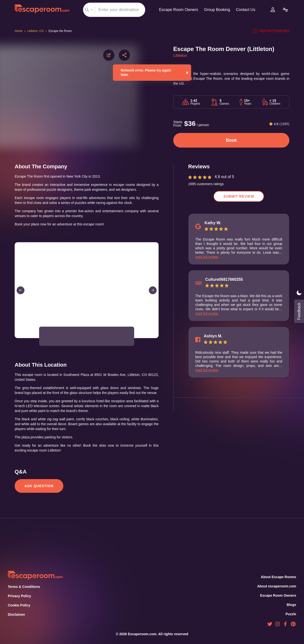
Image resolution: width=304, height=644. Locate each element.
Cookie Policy (19, 605)
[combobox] (113, 10)
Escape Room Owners (176, 10)
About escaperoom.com (277, 586)
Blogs (292, 605)
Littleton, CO (37, 31)
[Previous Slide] (21, 295)
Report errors (272, 31)
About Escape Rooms (279, 577)
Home (19, 31)
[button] (52, 341)
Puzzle (291, 614)
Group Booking (216, 10)
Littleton (181, 55)
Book (231, 140)
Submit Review (239, 196)
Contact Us (246, 10)
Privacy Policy (19, 596)
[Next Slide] (153, 295)
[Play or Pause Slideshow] (16, 343)
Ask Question (38, 496)
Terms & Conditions (23, 587)
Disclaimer (16, 615)
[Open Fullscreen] (157, 343)
